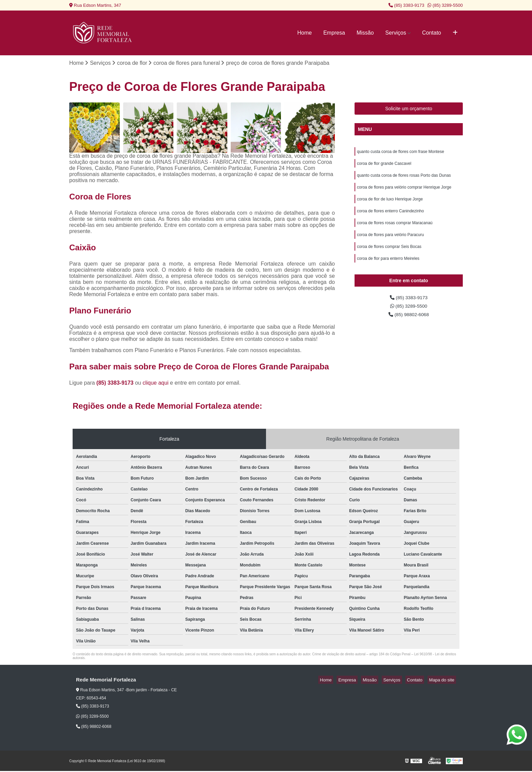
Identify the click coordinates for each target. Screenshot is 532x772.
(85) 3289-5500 (445, 5)
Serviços (396, 33)
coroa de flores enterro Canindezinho (390, 218)
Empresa (334, 33)
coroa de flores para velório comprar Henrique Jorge (404, 192)
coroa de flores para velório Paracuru (390, 244)
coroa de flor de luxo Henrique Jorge (390, 205)
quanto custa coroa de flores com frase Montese (401, 153)
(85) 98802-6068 (409, 328)
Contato (432, 33)
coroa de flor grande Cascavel (384, 166)
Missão (365, 33)
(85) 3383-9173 (406, 5)
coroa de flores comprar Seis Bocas (389, 256)
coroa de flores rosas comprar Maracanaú (395, 231)
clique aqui (156, 383)
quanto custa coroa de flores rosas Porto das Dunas (404, 179)
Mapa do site (443, 681)
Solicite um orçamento (409, 110)
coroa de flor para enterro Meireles (388, 269)
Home (305, 33)
